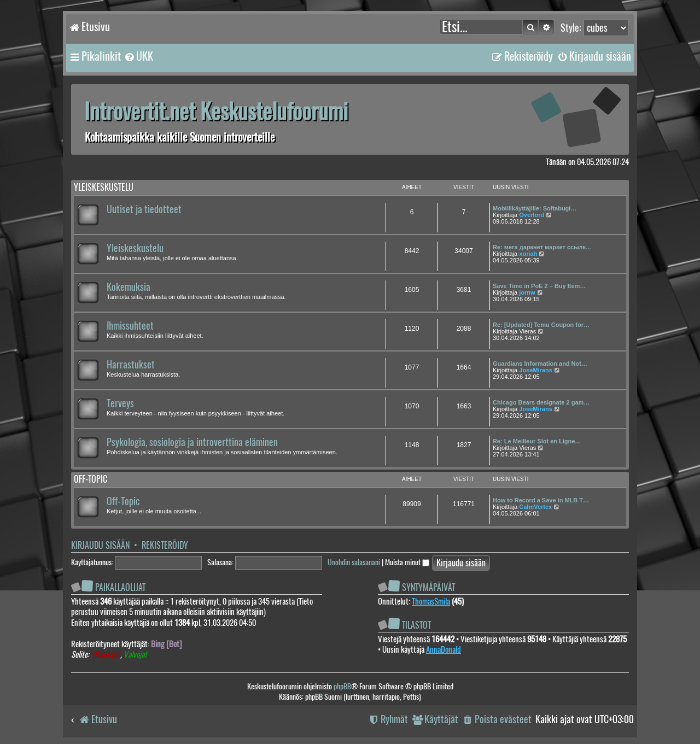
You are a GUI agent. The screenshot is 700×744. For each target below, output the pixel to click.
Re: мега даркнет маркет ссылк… (542, 247)
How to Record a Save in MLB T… (541, 500)
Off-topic (91, 479)
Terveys (120, 403)
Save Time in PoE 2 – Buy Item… (539, 286)
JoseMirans (536, 370)
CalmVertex (535, 507)
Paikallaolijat (120, 587)
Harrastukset (131, 365)
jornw (527, 292)
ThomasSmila (431, 601)
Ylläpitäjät (106, 655)
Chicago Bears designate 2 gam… (541, 402)
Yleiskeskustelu (104, 187)
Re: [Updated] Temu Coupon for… (541, 325)
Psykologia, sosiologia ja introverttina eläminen (192, 442)
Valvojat (135, 655)
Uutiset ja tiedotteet (144, 209)
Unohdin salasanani (354, 562)
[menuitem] (138, 56)
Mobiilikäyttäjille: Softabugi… (535, 208)
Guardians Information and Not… (540, 364)
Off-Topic (123, 501)
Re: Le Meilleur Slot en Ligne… (537, 441)
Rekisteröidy (165, 545)
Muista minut (407, 562)
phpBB (342, 686)
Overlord (532, 215)
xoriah (528, 254)
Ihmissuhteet (130, 326)
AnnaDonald (444, 649)
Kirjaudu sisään (100, 545)
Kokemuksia (129, 287)
